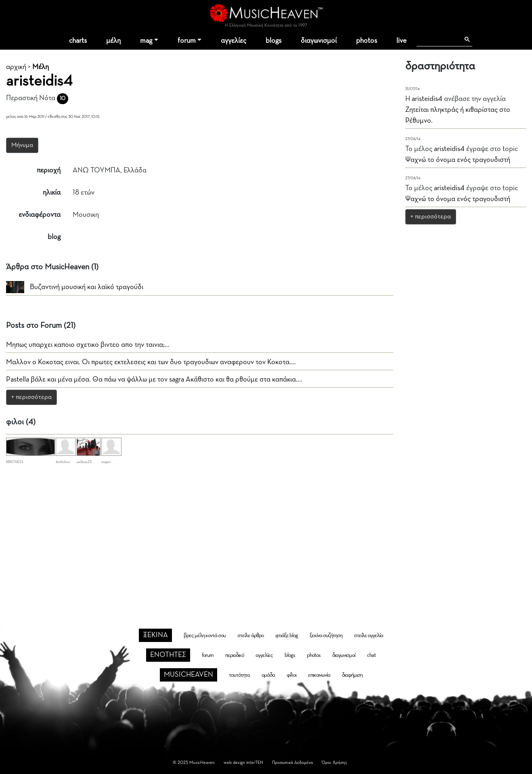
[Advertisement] (266, 534)
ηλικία (52, 193)
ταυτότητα (239, 675)
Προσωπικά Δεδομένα (292, 762)
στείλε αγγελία (369, 636)
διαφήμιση (352, 675)
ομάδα (268, 675)
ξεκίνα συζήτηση (326, 636)
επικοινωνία (319, 675)
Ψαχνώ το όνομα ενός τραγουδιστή (458, 160)
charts (78, 41)
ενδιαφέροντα (40, 215)
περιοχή (49, 170)
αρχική (16, 67)
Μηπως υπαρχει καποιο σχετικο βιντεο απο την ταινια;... (88, 345)
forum (187, 41)
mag (146, 41)
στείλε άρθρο (250, 636)
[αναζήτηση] (438, 40)
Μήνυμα (22, 145)
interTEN (255, 762)
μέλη (113, 41)
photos (367, 41)
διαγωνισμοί (319, 41)
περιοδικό (235, 655)
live (401, 41)
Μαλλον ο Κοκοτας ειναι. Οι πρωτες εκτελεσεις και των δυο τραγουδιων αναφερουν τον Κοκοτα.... (151, 362)
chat (371, 655)
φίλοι (291, 675)
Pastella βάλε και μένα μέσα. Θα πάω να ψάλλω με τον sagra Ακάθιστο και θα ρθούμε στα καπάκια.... (154, 380)
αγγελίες (234, 41)
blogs (273, 41)
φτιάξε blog (287, 636)
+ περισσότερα (31, 397)
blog (54, 237)
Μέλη (41, 67)
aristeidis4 (427, 99)
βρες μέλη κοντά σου (205, 636)
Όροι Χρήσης (334, 762)
